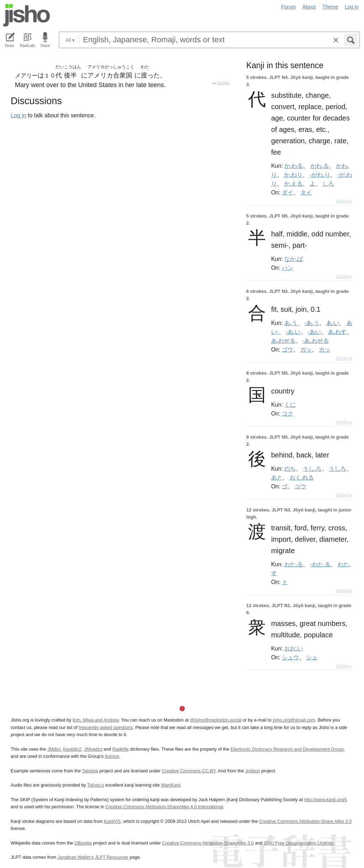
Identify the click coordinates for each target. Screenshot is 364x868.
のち (290, 468)
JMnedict (93, 749)
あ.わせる (283, 341)
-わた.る (320, 564)
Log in (352, 7)
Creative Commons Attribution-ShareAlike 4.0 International (164, 807)
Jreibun (253, 771)
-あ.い (293, 332)
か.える (293, 183)
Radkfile (121, 749)
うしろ (337, 468)
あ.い (333, 323)
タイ (306, 192)
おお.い (294, 648)
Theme (330, 7)
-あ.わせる (315, 341)
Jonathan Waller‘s (76, 857)
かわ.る (320, 166)
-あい (314, 332)
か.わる (294, 166)
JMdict (54, 749)
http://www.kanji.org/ (325, 800)
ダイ (288, 192)
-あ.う (312, 323)
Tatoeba (223, 83)
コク (288, 413)
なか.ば (294, 259)
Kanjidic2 (72, 749)
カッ (325, 349)
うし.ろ (312, 468)
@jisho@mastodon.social (216, 720)
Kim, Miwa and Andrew (95, 720)
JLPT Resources (112, 857)
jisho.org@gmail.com (294, 720)
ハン (288, 268)
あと (277, 477)
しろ (328, 183)
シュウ (290, 657)
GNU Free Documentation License (299, 843)
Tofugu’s (95, 785)
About (309, 7)
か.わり (293, 175)
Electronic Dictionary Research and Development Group (287, 749)
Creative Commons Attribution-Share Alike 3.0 (305, 821)
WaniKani (171, 785)
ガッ (306, 349)
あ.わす (337, 332)
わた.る (294, 564)
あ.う (291, 323)
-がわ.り (320, 175)
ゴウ (288, 349)
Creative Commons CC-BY (189, 771)
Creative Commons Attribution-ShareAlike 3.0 (208, 843)
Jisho (27, 15)
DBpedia (83, 843)
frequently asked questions (106, 727)
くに (290, 404)
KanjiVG (112, 821)
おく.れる (302, 477)
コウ (300, 486)
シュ (312, 657)
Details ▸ (344, 201)
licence (112, 756)
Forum (289, 7)
